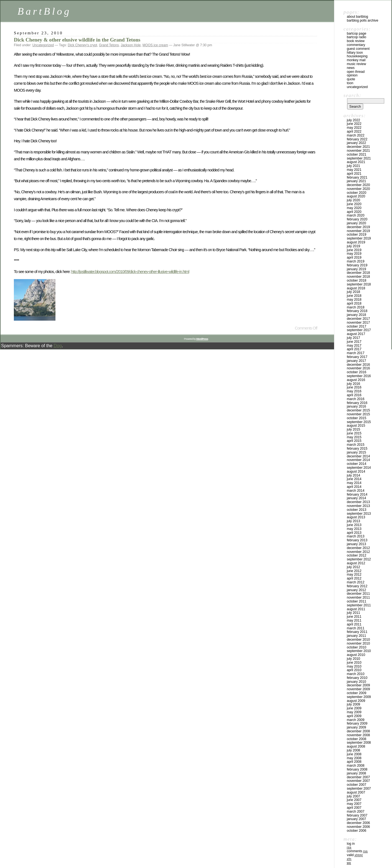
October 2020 (357, 193)
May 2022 (354, 128)
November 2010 (358, 643)
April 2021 (354, 174)
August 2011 (356, 609)
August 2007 (356, 792)
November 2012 (358, 552)
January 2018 (356, 315)
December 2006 (358, 823)
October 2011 (357, 601)
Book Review (356, 41)
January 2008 (356, 773)
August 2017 (356, 334)
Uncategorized (43, 45)
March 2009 (356, 720)
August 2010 (356, 655)
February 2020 (357, 219)
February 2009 (357, 723)
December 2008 (358, 731)
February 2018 (357, 311)
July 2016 (353, 384)
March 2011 (356, 628)
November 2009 (358, 689)
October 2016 (357, 372)
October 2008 (357, 739)
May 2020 (354, 208)
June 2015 (354, 433)
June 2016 (354, 387)
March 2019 (356, 261)
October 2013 (357, 510)
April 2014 (354, 487)
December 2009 (358, 685)
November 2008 (358, 735)
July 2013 (353, 521)
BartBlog (44, 11)
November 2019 (358, 231)
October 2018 (357, 280)
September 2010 (359, 651)
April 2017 (354, 349)
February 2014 (357, 494)
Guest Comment (358, 49)
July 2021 (353, 166)
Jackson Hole (131, 45)
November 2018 (358, 277)
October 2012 (357, 555)
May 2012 (354, 575)
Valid (355, 855)
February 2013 (357, 540)
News (351, 68)
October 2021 (357, 154)
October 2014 (357, 464)
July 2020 (353, 200)
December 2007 (358, 777)
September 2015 (359, 422)
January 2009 (356, 727)
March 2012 (356, 582)
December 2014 (358, 456)
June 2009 (354, 708)
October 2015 (357, 418)
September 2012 (359, 559)
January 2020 (356, 223)
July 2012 (353, 567)
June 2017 (354, 342)
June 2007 (354, 800)
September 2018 (359, 284)
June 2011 (354, 617)
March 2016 (356, 399)
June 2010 (354, 663)
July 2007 (353, 796)
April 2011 (354, 624)
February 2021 (357, 177)
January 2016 (356, 406)
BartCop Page (357, 34)
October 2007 (357, 785)
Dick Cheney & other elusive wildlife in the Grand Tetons (77, 40)
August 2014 (356, 472)
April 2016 (354, 395)
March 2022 (356, 135)
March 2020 (356, 215)
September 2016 (359, 376)
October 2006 (357, 831)
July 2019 (353, 246)
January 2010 (356, 682)
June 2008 (354, 754)
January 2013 (356, 544)
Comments (357, 851)
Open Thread (356, 72)
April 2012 (354, 578)
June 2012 (354, 571)
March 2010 (356, 674)
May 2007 (354, 804)
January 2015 (356, 452)
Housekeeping (357, 56)
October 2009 (357, 693)
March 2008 (356, 766)
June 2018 (354, 296)
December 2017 (358, 319)
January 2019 (356, 269)
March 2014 (356, 491)
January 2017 (356, 361)
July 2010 (353, 659)
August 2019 (356, 242)
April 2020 (354, 212)
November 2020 (358, 189)
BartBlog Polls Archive (362, 20)
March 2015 (356, 445)
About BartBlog (357, 17)
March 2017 (356, 353)
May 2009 (354, 712)
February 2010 (357, 678)
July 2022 (353, 120)
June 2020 (354, 204)
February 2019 (357, 265)
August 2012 (356, 563)
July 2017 (353, 338)
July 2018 (353, 292)
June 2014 (354, 479)
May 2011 (354, 620)
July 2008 (353, 750)
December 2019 (358, 227)
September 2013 (359, 514)
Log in (351, 844)
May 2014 (354, 483)
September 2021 (359, 158)
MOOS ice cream (155, 45)
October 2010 (357, 647)
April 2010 (354, 670)
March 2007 (356, 812)
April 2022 (354, 132)
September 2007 (359, 789)
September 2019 (359, 238)
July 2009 (353, 704)
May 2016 (354, 391)
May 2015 (354, 437)
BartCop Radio (357, 37)
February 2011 (357, 632)
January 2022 (356, 143)
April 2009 (354, 716)
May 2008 (354, 758)
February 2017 (357, 357)
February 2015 (357, 449)
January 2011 (356, 636)
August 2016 (356, 380)
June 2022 (354, 124)
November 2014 (358, 460)
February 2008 (357, 769)
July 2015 (353, 429)
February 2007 (357, 815)
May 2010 (354, 666)
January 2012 (356, 590)
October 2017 (357, 326)
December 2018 (358, 273)
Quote (351, 79)
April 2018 (354, 303)
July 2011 (353, 613)
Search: (352, 95)
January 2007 (356, 819)
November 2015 (358, 414)
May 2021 (354, 170)
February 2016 (357, 403)
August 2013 (356, 517)
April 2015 (354, 441)
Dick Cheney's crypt (83, 45)
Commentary (356, 45)
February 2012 (357, 586)
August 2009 (356, 701)
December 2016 (358, 365)
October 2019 (357, 235)
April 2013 (354, 533)
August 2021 (356, 162)
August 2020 (356, 196)
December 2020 (358, 185)
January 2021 (356, 181)
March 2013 (356, 536)
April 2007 (354, 808)
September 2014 (359, 468)
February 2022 (357, 139)
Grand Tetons (109, 45)
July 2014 (353, 475)
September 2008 (359, 743)
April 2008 (354, 762)
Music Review (356, 64)
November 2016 (358, 368)
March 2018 (356, 307)
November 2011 (358, 597)
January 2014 (356, 498)
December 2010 (358, 640)
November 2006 (358, 827)
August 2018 (356, 288)
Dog (58, 346)
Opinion (352, 75)
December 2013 (358, 502)
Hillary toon (355, 53)
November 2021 (358, 151)
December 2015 (358, 410)
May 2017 (354, 346)
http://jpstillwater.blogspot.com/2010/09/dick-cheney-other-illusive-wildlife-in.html (130, 272)
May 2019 (354, 254)
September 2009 (359, 697)
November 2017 (358, 323)
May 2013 (354, 529)
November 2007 (358, 781)
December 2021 (358, 147)
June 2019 (354, 250)
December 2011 (358, 594)
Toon (350, 83)
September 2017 (359, 330)
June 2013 (354, 525)
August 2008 (356, 746)
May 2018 (354, 300)
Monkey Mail (356, 60)
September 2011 (359, 605)
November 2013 (358, 506)
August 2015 (356, 426)
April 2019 (354, 257)
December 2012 (358, 548)
